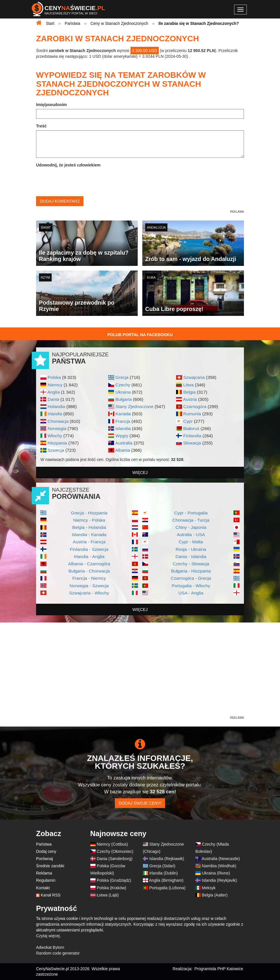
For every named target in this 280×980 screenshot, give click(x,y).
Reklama (44, 873)
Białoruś (191, 428)
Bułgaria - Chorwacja (89, 571)
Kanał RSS (51, 895)
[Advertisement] (140, 675)
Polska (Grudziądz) (114, 880)
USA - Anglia (191, 593)
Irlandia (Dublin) (164, 873)
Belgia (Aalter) (215, 895)
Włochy (55, 436)
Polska (54, 377)
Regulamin (46, 880)
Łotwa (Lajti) (108, 895)
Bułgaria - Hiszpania (191, 571)
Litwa (188, 385)
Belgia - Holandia (89, 527)
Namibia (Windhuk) (219, 866)
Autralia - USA (191, 535)
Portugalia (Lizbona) (167, 888)
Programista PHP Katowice (219, 969)
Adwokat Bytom (50, 947)
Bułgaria (124, 399)
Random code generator (58, 953)
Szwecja (56, 450)
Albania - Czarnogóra (89, 564)
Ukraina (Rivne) (216, 873)
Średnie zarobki (50, 866)
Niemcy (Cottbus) (112, 844)
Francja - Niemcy (89, 578)
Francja (123, 421)
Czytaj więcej (48, 936)
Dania (53, 399)
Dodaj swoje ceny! (140, 803)
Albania (123, 450)
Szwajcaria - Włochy (89, 593)
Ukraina (123, 392)
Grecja (122, 377)
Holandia (56, 406)
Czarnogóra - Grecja (191, 578)
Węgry (122, 436)
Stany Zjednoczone (135, 406)
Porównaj (44, 859)
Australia (124, 443)
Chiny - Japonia (191, 527)
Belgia (190, 392)
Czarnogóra (195, 406)
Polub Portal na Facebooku (140, 335)
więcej (140, 473)
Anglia (54, 392)
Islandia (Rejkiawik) (167, 859)
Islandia (123, 428)
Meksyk (209, 888)
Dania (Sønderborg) (115, 859)
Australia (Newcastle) (221, 859)
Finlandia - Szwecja (89, 549)
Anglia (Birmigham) (166, 880)
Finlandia (192, 436)
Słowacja (192, 443)
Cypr (188, 421)
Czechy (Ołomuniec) (115, 851)
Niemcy (55, 385)
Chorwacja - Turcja (191, 520)
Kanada (123, 414)
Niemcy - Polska (89, 520)
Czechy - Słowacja (191, 564)
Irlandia (55, 414)
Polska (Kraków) (111, 888)
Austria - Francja (89, 542)
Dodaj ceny (46, 851)
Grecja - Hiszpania (89, 513)
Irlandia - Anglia (89, 556)
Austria (190, 399)
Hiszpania (57, 443)
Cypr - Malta (191, 542)
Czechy (123, 385)
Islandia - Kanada (89, 535)
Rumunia (192, 414)
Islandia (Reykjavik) (219, 880)
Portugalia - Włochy (191, 586)
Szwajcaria (194, 377)
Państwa (44, 844)
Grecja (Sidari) (162, 866)
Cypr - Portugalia (191, 513)
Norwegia (57, 428)
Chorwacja (58, 421)
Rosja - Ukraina (191, 549)
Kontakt (43, 888)
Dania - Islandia (191, 556)
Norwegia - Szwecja (89, 586)
